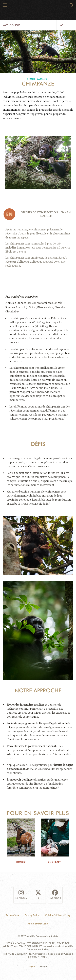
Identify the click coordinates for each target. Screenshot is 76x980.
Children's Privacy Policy (58, 915)
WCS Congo (11, 25)
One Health (55, 862)
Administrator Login (38, 924)
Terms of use (12, 915)
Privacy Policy (32, 915)
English (32, 966)
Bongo (21, 862)
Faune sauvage (38, 79)
